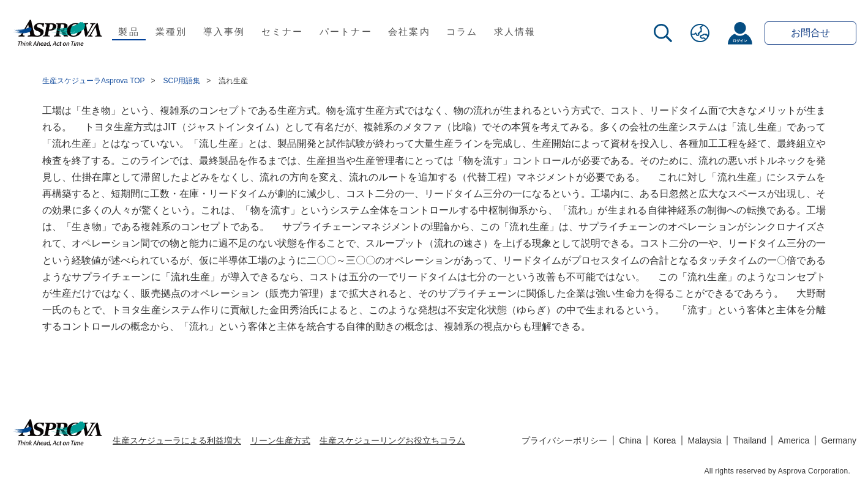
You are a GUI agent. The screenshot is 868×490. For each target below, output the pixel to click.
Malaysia (705, 440)
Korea (664, 440)
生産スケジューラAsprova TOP (94, 81)
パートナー (346, 32)
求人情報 (515, 32)
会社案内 (409, 32)
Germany (839, 440)
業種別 (171, 32)
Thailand (750, 440)
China (630, 440)
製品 (129, 32)
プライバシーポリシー (564, 440)
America (794, 440)
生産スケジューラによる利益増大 (177, 440)
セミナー (282, 32)
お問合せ (810, 33)
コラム (462, 32)
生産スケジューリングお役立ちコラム (392, 440)
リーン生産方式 (280, 440)
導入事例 (224, 32)
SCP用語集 (182, 81)
